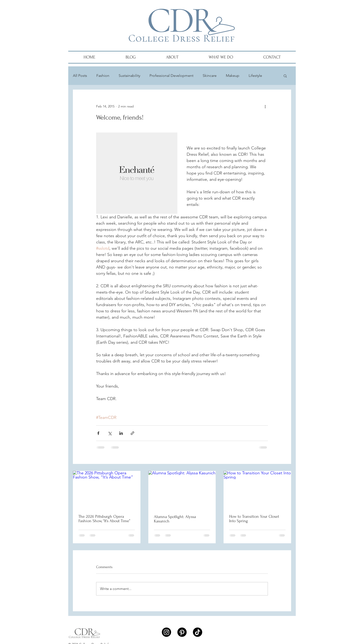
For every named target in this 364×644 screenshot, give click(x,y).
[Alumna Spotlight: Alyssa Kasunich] (182, 490)
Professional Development (171, 76)
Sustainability (129, 76)
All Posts (80, 76)
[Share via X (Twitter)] (110, 433)
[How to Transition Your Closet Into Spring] (257, 490)
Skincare (210, 76)
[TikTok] (198, 632)
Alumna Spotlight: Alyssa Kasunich (175, 519)
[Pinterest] (182, 632)
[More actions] (265, 106)
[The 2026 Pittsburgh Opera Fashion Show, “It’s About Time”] (107, 490)
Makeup (233, 76)
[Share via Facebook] (98, 433)
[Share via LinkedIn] (121, 433)
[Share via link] (132, 433)
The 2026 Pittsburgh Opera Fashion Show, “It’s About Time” (104, 519)
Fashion (103, 76)
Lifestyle (255, 76)
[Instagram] (166, 632)
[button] (285, 76)
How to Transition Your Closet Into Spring (254, 519)
